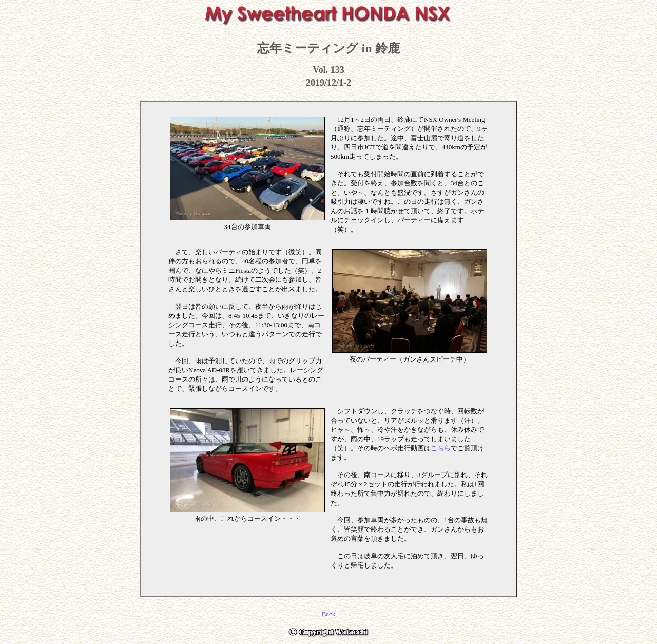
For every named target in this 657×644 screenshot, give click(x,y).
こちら (441, 448)
